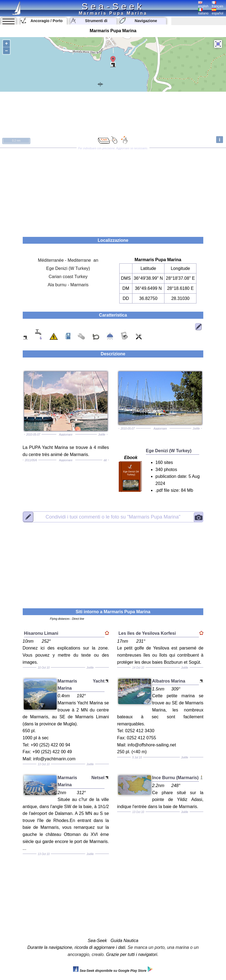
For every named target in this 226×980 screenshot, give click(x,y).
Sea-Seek (113, 6)
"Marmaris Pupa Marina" (113, 517)
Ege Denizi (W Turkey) (68, 268)
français (218, 5)
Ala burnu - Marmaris (68, 285)
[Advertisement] (113, 190)
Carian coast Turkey (68, 277)
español (218, 12)
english (203, 5)
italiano (203, 12)
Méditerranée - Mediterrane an (68, 260)
